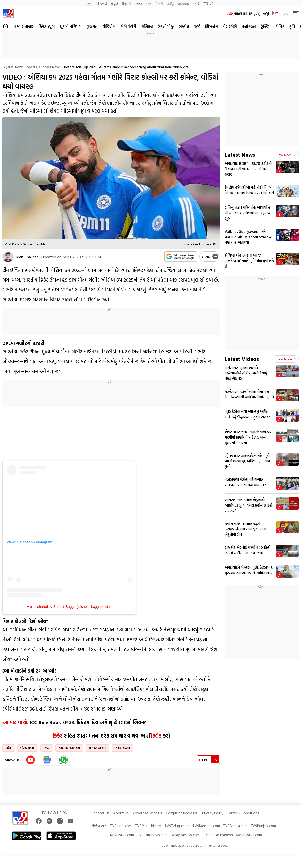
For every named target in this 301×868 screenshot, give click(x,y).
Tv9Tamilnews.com (152, 835)
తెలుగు (126, 3)
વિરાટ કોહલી (122, 748)
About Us (121, 813)
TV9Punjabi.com (263, 826)
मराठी (138, 3)
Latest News (240, 155)
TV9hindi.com (121, 826)
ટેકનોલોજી (166, 27)
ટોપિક (280, 27)
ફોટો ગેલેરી (128, 27)
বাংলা (149, 3)
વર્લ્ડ (197, 27)
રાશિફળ (147, 27)
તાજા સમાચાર (24, 27)
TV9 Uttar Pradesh (218, 835)
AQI (266, 14)
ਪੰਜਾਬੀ (159, 3)
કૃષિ (292, 27)
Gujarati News (13, 67)
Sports (32, 67)
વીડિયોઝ (109, 27)
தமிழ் (171, 3)
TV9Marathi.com (148, 826)
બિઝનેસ (212, 27)
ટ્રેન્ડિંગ (266, 27)
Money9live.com (249, 835)
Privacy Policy (213, 813)
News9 (103, 3)
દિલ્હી (47, 748)
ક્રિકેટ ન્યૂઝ (47, 27)
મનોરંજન (249, 27)
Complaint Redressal (182, 813)
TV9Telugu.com (177, 826)
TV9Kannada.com (206, 826)
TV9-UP (208, 3)
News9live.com (122, 835)
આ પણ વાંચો (15, 722)
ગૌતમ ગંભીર (28, 748)
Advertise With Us (147, 813)
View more (286, 155)
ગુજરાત (92, 27)
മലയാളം (183, 3)
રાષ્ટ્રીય (184, 27)
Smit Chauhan (27, 257)
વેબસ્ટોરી (230, 27)
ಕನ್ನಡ (115, 3)
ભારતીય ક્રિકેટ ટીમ (69, 748)
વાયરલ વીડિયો (97, 748)
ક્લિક (156, 736)
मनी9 (196, 3)
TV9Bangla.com (235, 826)
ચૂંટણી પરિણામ (71, 27)
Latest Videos (242, 359)
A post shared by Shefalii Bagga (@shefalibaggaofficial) (69, 607)
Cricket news (51, 67)
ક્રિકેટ (58, 736)
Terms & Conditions (243, 813)
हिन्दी (90, 3)
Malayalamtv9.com (185, 835)
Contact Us (100, 813)
